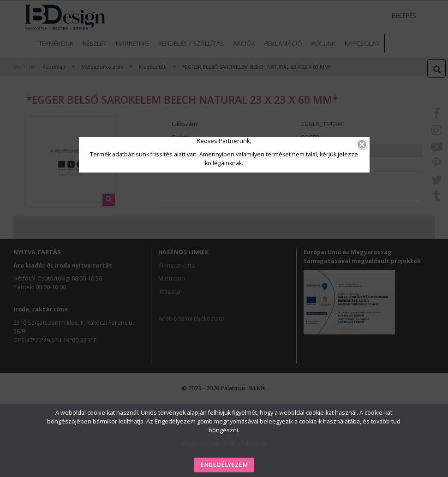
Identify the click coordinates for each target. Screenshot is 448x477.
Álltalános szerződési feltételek (224, 444)
